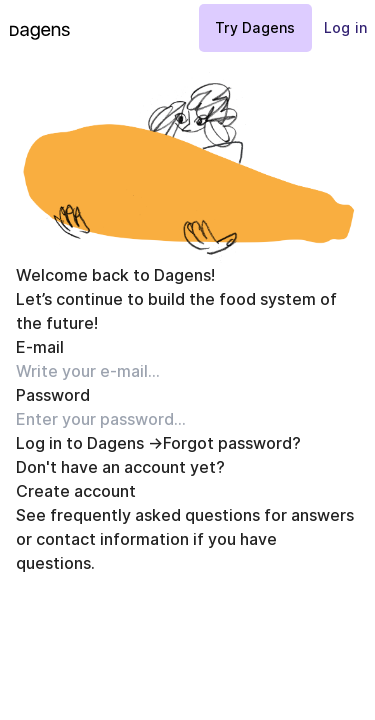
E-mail (40, 347)
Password (53, 395)
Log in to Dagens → (89, 443)
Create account (76, 491)
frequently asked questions (155, 515)
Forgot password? (232, 443)
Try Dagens (255, 27)
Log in (346, 27)
